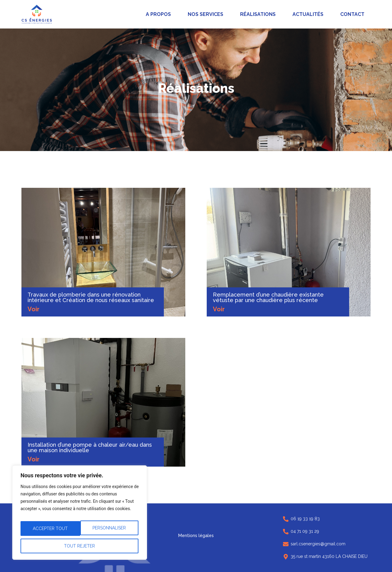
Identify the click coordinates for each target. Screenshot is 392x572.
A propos (158, 14)
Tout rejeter (109, 531)
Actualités (308, 14)
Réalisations (258, 14)
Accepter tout (80, 546)
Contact (352, 14)
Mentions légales (196, 536)
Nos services (205, 14)
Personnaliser (49, 531)
